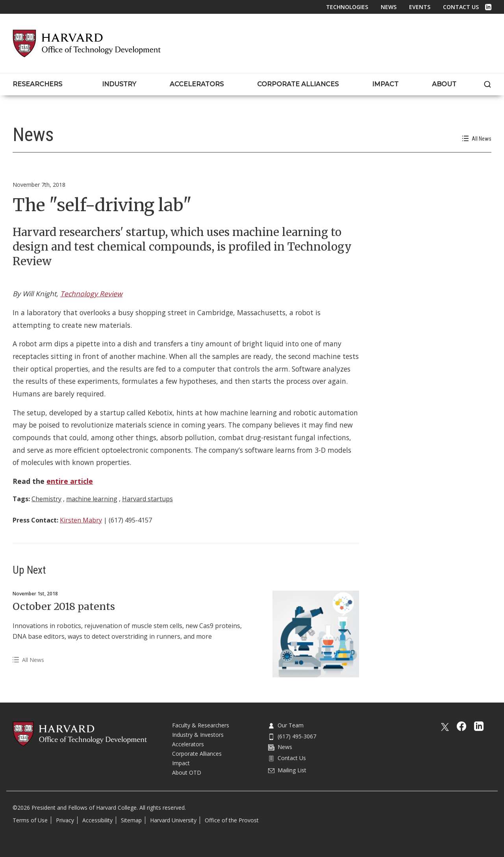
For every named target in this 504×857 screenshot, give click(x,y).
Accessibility (97, 820)
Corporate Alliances (197, 754)
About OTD (187, 772)
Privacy (65, 820)
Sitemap (131, 820)
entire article (70, 481)
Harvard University (173, 820)
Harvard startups (147, 499)
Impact (181, 763)
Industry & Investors (198, 735)
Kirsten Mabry (81, 520)
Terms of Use (30, 820)
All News (477, 138)
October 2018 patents (64, 606)
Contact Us (461, 7)
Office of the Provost (232, 820)
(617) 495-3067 (292, 736)
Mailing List (287, 770)
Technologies (347, 7)
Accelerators (188, 744)
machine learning (92, 499)
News (389, 7)
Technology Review (91, 294)
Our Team (286, 725)
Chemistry (46, 499)
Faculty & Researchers (201, 725)
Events (420, 7)
